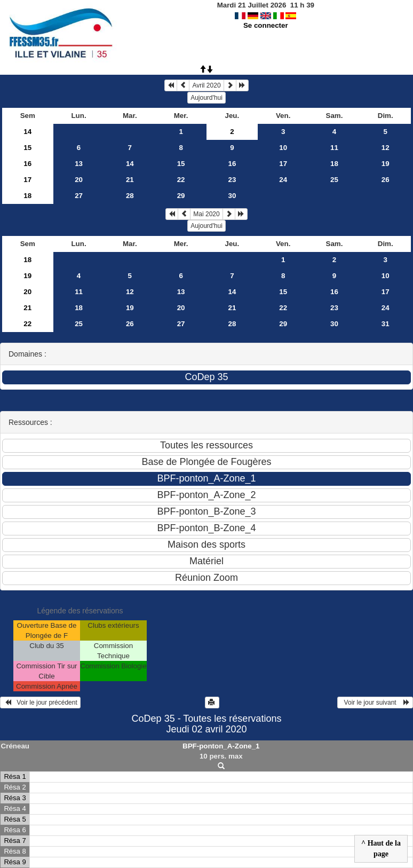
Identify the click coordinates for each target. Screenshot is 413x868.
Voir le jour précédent (40, 703)
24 (283, 180)
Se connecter (266, 25)
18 (334, 164)
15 (27, 148)
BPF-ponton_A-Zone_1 (221, 746)
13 (79, 164)
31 (386, 324)
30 (232, 196)
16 (27, 164)
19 (386, 164)
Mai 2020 (206, 214)
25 (334, 180)
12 (386, 148)
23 (232, 180)
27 (79, 196)
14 (27, 132)
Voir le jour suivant (375, 703)
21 (130, 180)
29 (181, 196)
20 (79, 180)
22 (181, 180)
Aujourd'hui (206, 98)
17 (283, 164)
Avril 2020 (206, 85)
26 (386, 180)
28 (130, 196)
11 (334, 148)
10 (283, 148)
